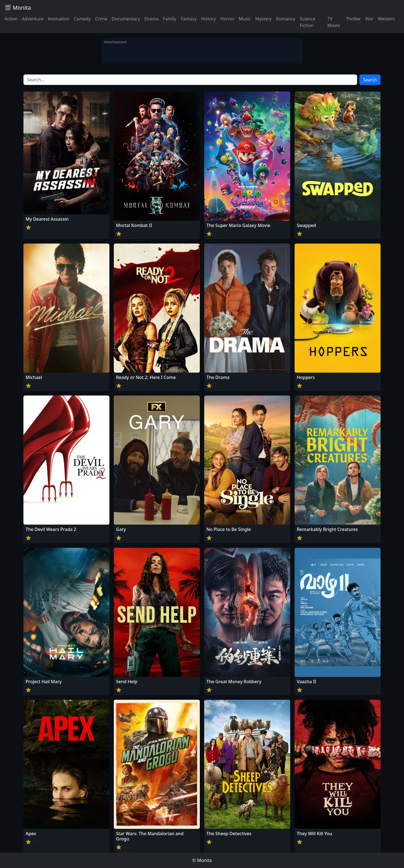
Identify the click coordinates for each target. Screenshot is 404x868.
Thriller (353, 19)
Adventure (33, 19)
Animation (58, 19)
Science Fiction (308, 22)
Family (170, 19)
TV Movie (334, 22)
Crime (101, 19)
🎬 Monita (18, 8)
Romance (286, 19)
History (208, 19)
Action (11, 19)
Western (387, 19)
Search (370, 80)
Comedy (82, 19)
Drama (151, 19)
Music (245, 19)
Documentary (126, 19)
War (369, 19)
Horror (227, 19)
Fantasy (189, 19)
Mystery (263, 19)
